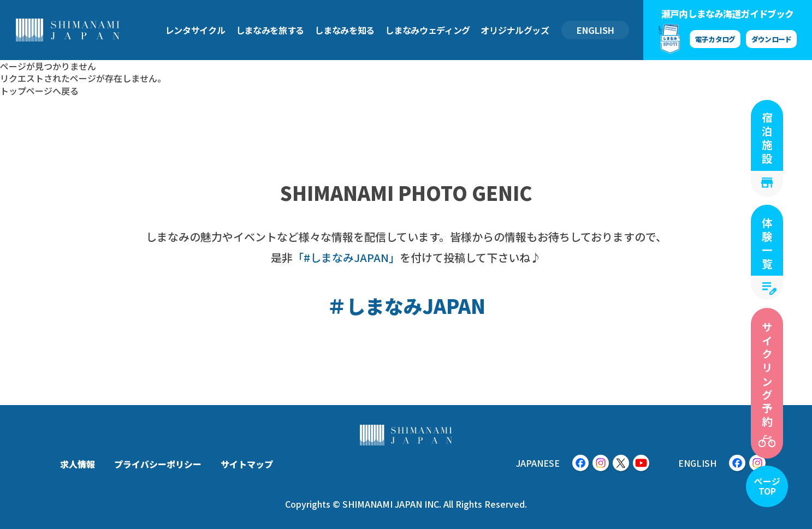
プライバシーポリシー (158, 464)
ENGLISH (595, 30)
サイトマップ (247, 464)
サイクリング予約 (767, 375)
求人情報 (78, 464)
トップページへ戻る (39, 91)
